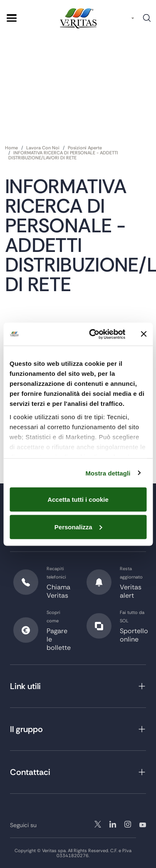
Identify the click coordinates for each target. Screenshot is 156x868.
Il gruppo (26, 729)
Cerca (147, 21)
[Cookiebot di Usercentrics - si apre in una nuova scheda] (93, 334)
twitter (98, 824)
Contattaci (30, 772)
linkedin (128, 824)
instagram (113, 824)
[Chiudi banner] (144, 334)
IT (125, 18)
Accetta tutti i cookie (78, 499)
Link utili (25, 686)
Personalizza (78, 527)
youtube (143, 824)
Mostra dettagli (108, 473)
